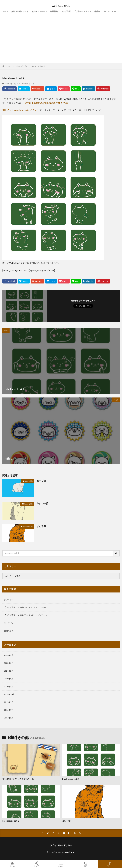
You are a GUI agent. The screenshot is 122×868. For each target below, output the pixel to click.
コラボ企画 (66, 11)
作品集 (97, 11)
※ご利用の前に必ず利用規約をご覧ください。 (48, 103)
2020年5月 (9, 679)
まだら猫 (41, 526)
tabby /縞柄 (28, 504)
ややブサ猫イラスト (26, 83)
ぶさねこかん (69, 852)
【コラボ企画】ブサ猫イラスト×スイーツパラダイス (26, 607)
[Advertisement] (61, 37)
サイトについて (110, 11)
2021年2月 (9, 671)
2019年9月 (9, 702)
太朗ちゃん (9, 631)
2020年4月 (9, 686)
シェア (37, 864)
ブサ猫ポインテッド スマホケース (18, 779)
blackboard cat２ (39, 66)
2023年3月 (9, 655)
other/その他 (21, 66)
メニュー (61, 864)
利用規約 (54, 11)
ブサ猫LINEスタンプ (82, 11)
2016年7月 (9, 710)
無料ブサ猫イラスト (20, 11)
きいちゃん (9, 600)
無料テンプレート (39, 11)
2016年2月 (9, 718)
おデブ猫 (41, 481)
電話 (85, 864)
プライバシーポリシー (61, 845)
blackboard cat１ (11, 821)
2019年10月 (9, 694)
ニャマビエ (9, 623)
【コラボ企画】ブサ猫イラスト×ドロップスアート (26, 615)
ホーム (5, 11)
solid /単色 (29, 481)
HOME (8, 66)
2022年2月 (9, 663)
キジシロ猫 (43, 503)
